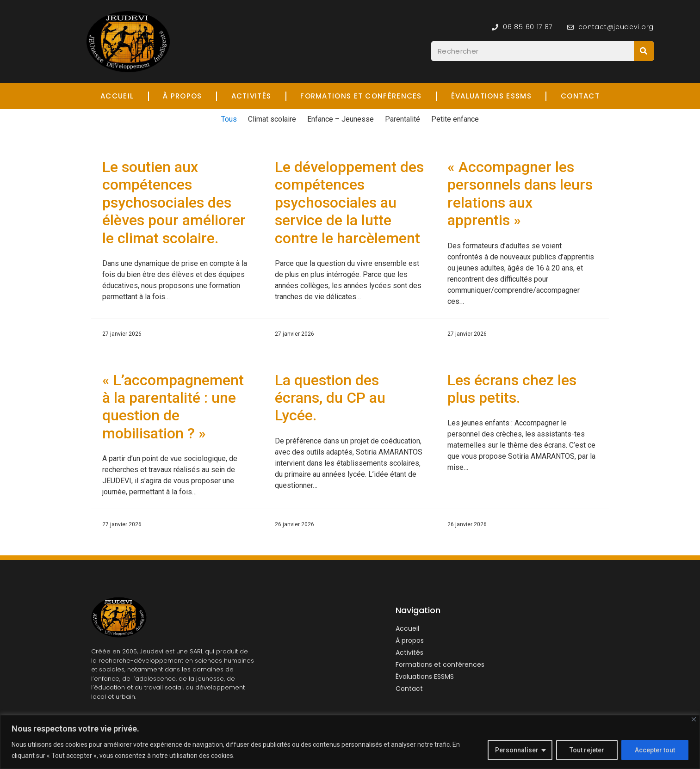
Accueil (117, 96)
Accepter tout (655, 750)
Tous (229, 119)
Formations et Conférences (361, 96)
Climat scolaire (272, 119)
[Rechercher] (644, 51)
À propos (182, 96)
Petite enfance (455, 119)
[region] (350, 742)
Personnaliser (517, 750)
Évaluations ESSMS (491, 96)
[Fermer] (694, 719)
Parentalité (403, 119)
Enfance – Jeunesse (341, 119)
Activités (251, 96)
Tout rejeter (587, 750)
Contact (580, 96)
